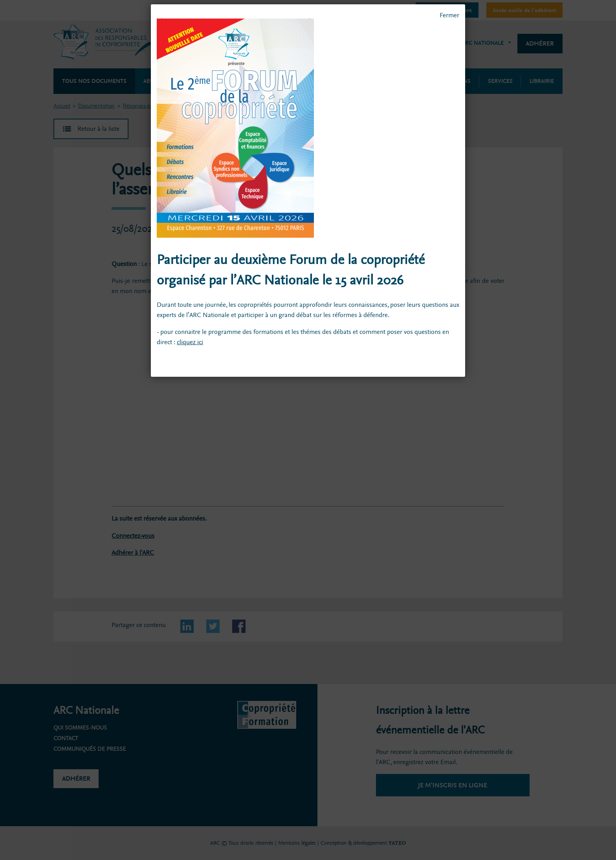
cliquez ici (190, 342)
